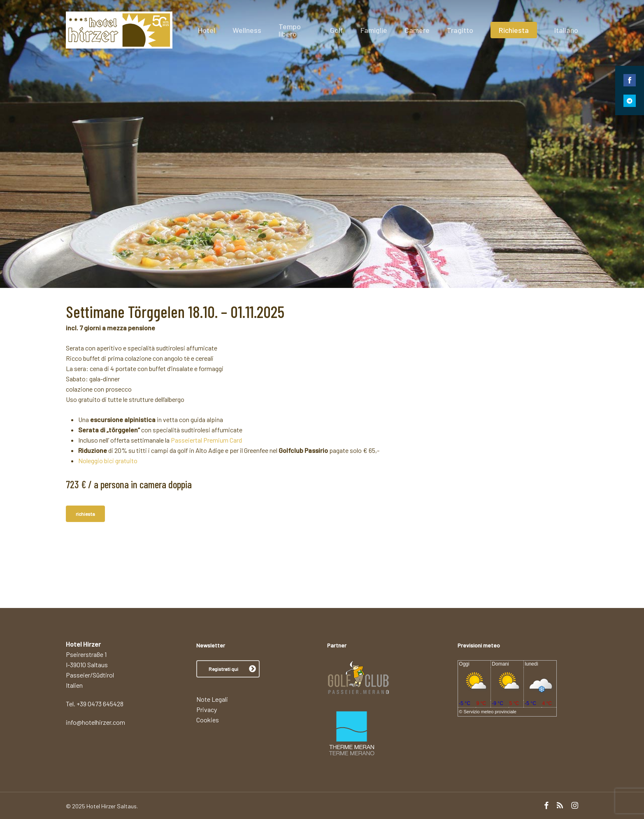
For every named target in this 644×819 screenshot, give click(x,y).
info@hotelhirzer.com (95, 722)
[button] (228, 669)
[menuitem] (566, 30)
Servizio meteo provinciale (490, 712)
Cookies (208, 720)
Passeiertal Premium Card (206, 440)
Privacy (207, 709)
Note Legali (212, 699)
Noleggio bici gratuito (108, 461)
